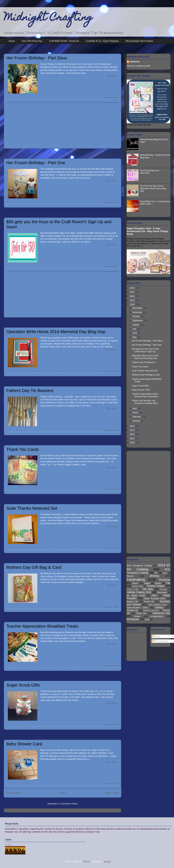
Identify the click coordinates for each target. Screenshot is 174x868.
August (136, 325)
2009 (133, 443)
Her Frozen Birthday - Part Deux (37, 58)
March (136, 412)
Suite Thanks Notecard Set (32, 508)
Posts (156, 636)
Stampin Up (132, 610)
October (137, 316)
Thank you (141, 613)
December (138, 308)
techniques (133, 619)
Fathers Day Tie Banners (30, 391)
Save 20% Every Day (32, 41)
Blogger (107, 862)
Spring (159, 607)
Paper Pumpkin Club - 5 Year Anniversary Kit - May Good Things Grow (147, 231)
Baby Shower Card (24, 744)
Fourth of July (133, 589)
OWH (154, 595)
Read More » (112, 76)
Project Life (132, 602)
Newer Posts (14, 793)
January (137, 421)
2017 (133, 292)
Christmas (164, 580)
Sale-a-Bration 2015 (137, 608)
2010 (133, 438)
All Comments (160, 641)
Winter (137, 616)
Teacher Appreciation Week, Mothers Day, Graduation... (146, 395)
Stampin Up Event (151, 610)
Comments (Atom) (69, 804)
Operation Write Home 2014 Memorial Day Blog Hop (56, 332)
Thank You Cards (23, 449)
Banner (130, 576)
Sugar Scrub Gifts (23, 685)
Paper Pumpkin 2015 (155, 598)
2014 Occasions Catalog (139, 566)
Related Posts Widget (111, 98)
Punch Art (149, 602)
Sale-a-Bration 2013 (157, 605)
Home (12, 41)
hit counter (8, 845)
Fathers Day (138, 586)
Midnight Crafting (48, 18)
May (135, 337)
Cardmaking (136, 579)
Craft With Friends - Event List (64, 41)
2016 (133, 296)
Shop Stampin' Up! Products (139, 41)
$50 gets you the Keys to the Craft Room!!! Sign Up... (145, 350)
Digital (147, 583)
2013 (133, 426)
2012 (133, 430)
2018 (133, 288)
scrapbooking (157, 616)
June (135, 333)
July (135, 329)
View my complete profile (138, 66)
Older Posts (112, 793)
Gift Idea (148, 589)
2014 (133, 304)
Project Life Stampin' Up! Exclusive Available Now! (145, 402)
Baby (165, 573)
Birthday (154, 576)
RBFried (87, 862)
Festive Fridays (156, 586)
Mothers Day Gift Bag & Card (34, 567)
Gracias (163, 589)
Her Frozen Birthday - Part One (36, 163)
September (138, 320)
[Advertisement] (63, 126)
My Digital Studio (136, 595)
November (138, 312)
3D (156, 573)
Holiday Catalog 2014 (139, 592)
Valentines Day (161, 613)
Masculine (162, 592)
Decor (135, 583)
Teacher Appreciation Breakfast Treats (42, 626)
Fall (168, 583)
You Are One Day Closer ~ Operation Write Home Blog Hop (153, 188)
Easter (158, 583)
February (137, 417)
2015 (133, 300)
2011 (133, 434)
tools (147, 619)
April (135, 408)
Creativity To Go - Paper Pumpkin (102, 41)
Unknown (135, 62)
